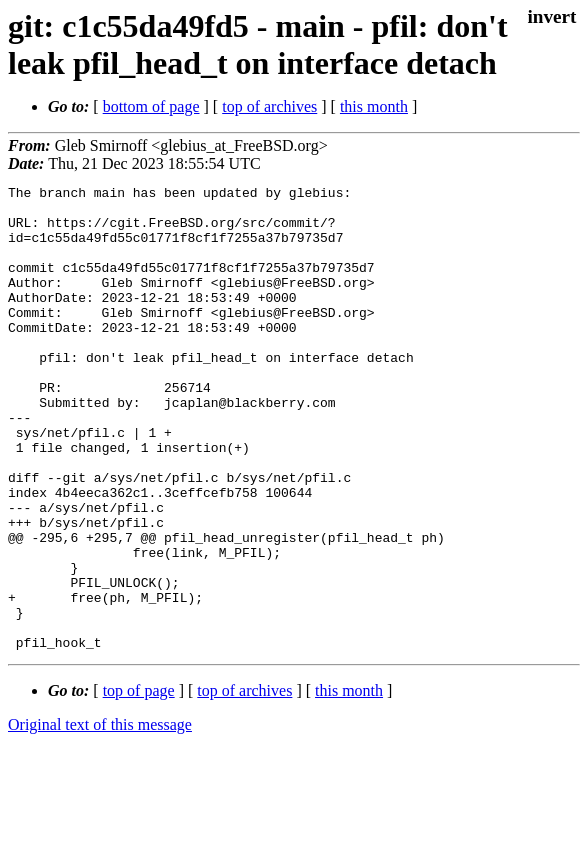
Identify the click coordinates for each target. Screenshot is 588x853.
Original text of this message (100, 817)
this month (374, 106)
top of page (139, 783)
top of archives (269, 106)
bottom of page (151, 106)
